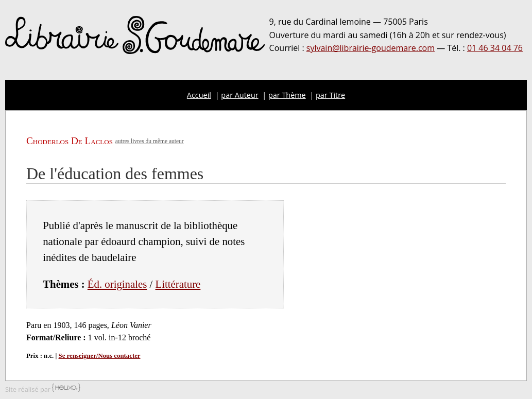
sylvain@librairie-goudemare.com (371, 48)
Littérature (178, 284)
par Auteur (239, 95)
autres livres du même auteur (150, 141)
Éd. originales (117, 284)
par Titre (330, 95)
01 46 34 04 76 (495, 48)
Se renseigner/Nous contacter (100, 356)
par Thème (287, 95)
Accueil (199, 95)
